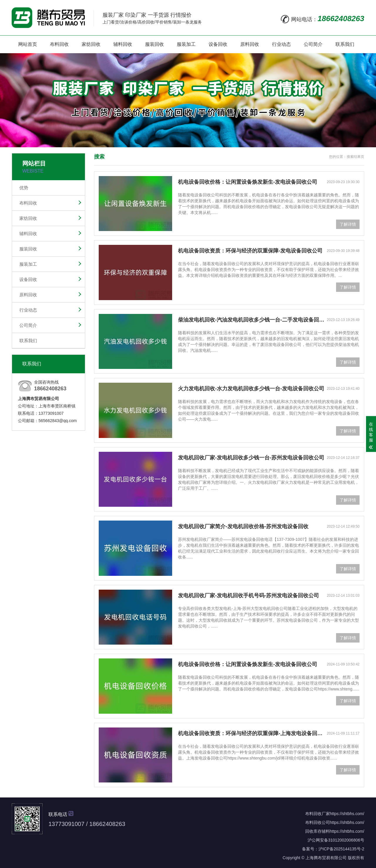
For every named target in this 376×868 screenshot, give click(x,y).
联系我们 (345, 44)
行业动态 (281, 44)
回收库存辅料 (318, 831)
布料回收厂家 (318, 814)
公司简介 (313, 44)
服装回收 (155, 44)
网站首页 (28, 44)
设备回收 (218, 44)
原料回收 (250, 44)
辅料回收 (123, 44)
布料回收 (59, 44)
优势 (24, 188)
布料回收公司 (318, 822)
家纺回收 (91, 44)
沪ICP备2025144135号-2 (341, 849)
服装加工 (186, 44)
